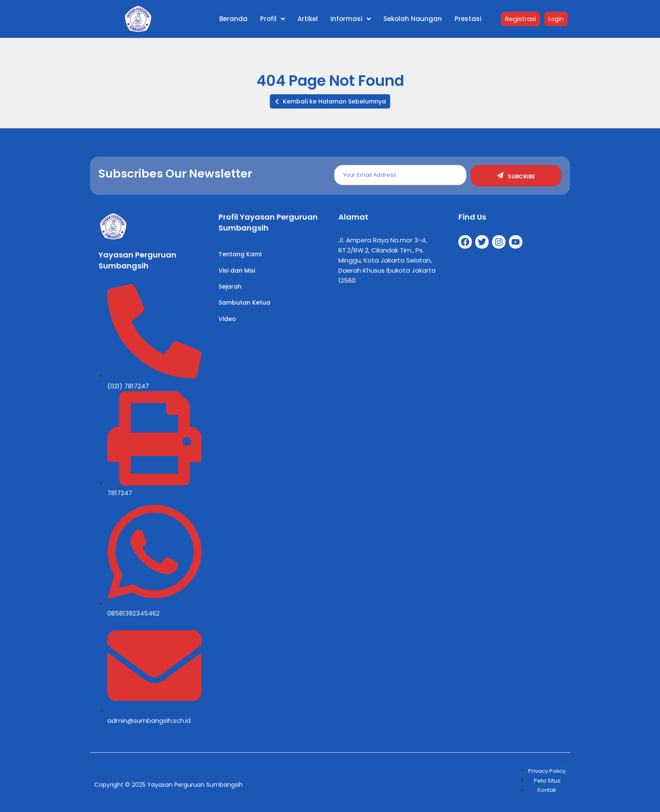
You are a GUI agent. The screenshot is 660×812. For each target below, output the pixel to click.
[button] (330, 101)
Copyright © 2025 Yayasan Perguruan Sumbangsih (169, 785)
